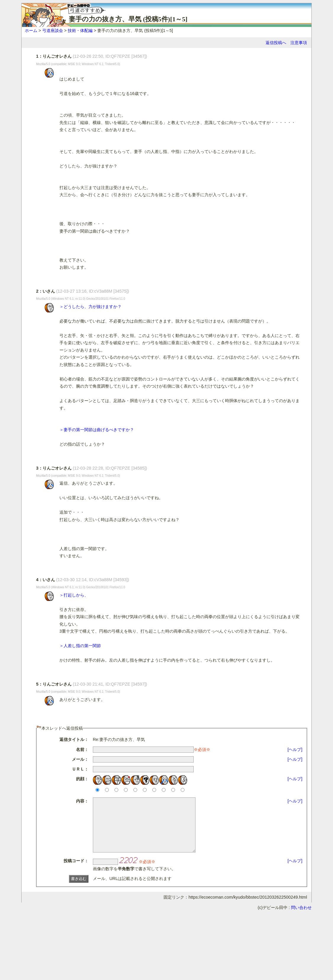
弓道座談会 (53, 30)
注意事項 (299, 43)
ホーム (31, 30)
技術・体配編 (80, 30)
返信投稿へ (276, 43)
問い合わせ (301, 918)
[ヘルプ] (295, 749)
